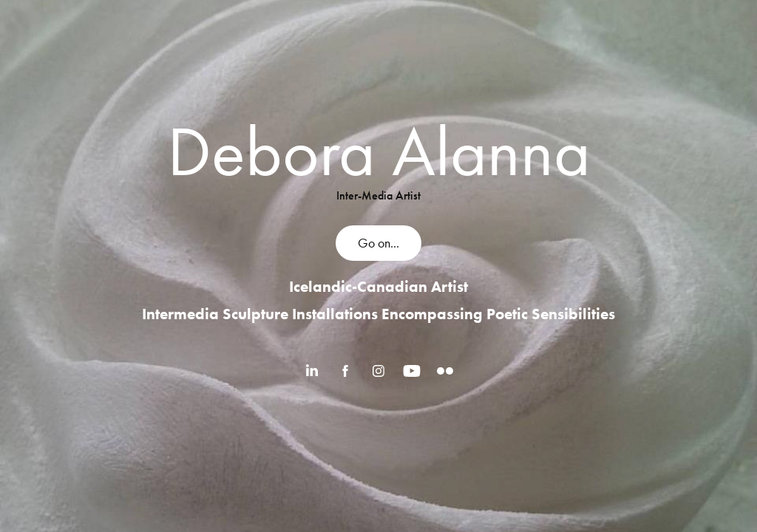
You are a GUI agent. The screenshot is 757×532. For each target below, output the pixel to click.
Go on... (378, 243)
